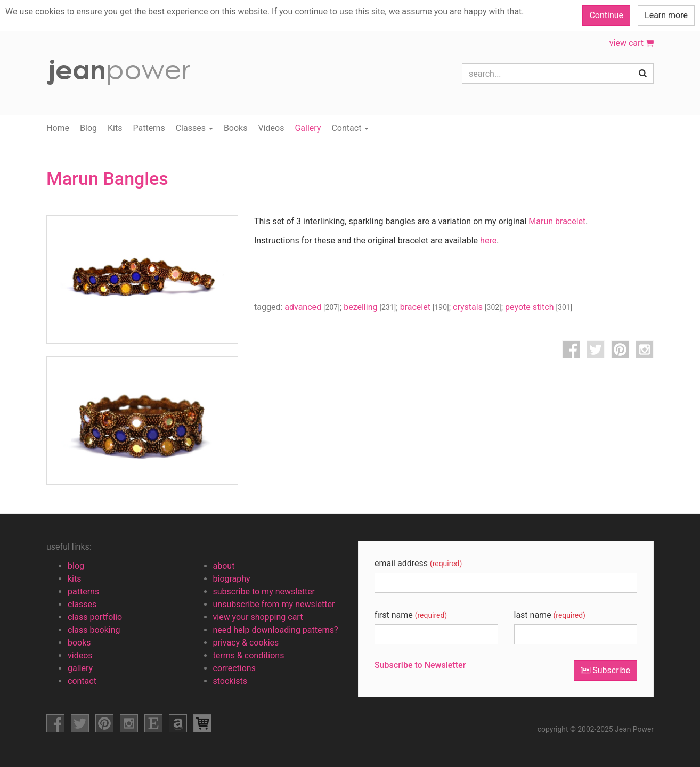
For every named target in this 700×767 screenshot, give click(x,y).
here (488, 240)
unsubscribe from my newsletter (274, 604)
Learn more (666, 15)
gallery (80, 668)
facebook (571, 349)
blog (76, 566)
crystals (477, 307)
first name (411, 615)
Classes (194, 128)
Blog (88, 128)
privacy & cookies (246, 643)
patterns (83, 591)
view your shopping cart (258, 617)
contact (82, 681)
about (224, 566)
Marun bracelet (557, 221)
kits (75, 579)
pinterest (620, 349)
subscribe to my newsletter (264, 591)
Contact (350, 128)
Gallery (308, 128)
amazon (178, 723)
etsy (153, 723)
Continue (606, 15)
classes (82, 604)
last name (550, 615)
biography (232, 579)
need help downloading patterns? (276, 630)
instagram (645, 349)
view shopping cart (202, 723)
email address (418, 563)
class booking (94, 630)
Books (236, 128)
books (79, 643)
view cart (632, 43)
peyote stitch (539, 307)
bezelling (370, 307)
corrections (234, 668)
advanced (312, 307)
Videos (271, 128)
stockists (230, 681)
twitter (596, 349)
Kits (115, 128)
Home (58, 128)
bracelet (425, 307)
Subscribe (605, 670)
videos (80, 655)
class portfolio (95, 617)
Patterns (149, 128)
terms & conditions (249, 655)
